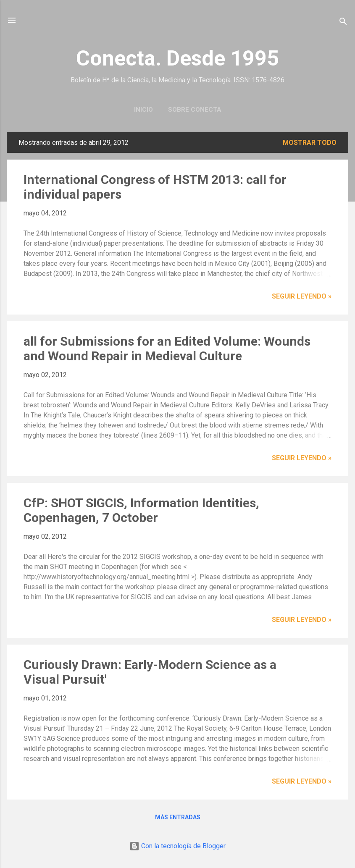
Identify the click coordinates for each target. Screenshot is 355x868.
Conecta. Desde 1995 (177, 58)
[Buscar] (343, 23)
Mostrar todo (310, 143)
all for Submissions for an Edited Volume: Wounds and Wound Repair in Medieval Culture (167, 349)
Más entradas (178, 817)
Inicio (143, 110)
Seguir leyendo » (302, 296)
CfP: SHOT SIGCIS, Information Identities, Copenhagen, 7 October (141, 510)
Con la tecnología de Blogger (177, 846)
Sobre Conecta (195, 110)
